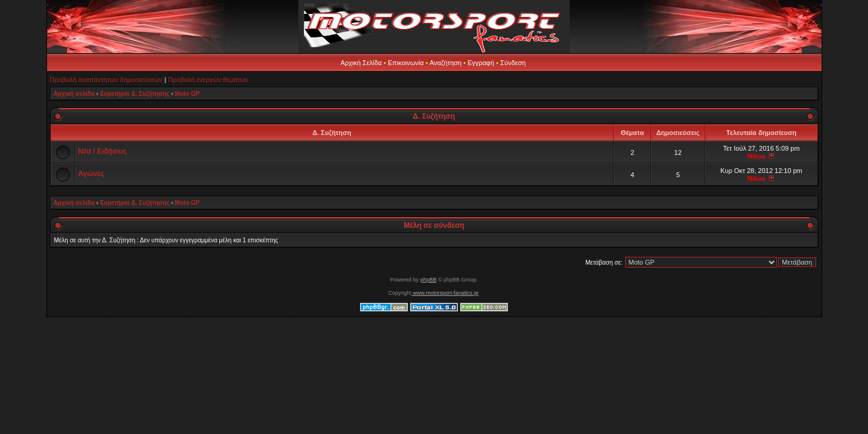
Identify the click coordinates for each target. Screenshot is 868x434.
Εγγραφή (481, 63)
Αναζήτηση (446, 63)
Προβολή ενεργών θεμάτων (208, 80)
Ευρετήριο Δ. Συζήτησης (135, 94)
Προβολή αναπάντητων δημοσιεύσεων (106, 80)
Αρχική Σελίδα (361, 63)
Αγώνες (92, 174)
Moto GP (187, 94)
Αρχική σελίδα (74, 94)
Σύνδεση (513, 63)
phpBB (428, 280)
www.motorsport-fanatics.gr (445, 293)
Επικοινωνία (406, 63)
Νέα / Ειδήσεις (103, 151)
